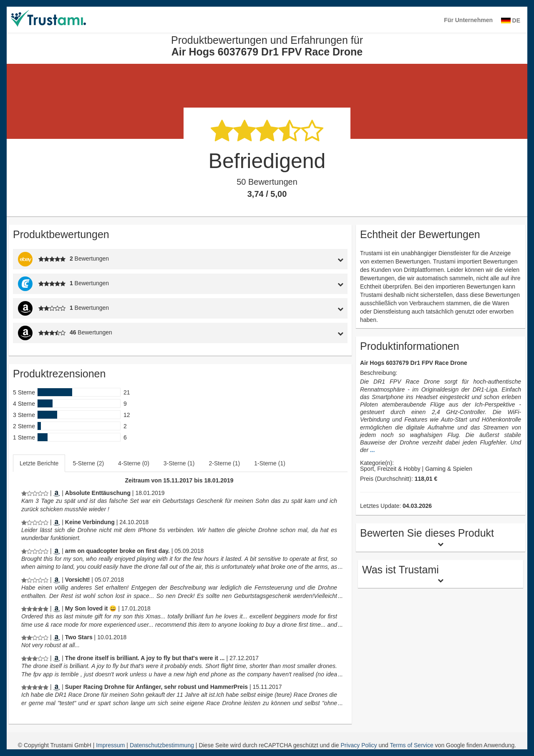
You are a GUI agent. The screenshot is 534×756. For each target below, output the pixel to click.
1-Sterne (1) (270, 463)
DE (511, 20)
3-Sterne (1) (179, 463)
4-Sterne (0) (134, 463)
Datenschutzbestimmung (163, 745)
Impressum (111, 745)
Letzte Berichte (39, 463)
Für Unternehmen (468, 20)
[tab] (304, 259)
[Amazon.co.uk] (57, 551)
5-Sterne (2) (88, 463)
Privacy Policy (359, 745)
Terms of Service (411, 745)
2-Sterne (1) (225, 463)
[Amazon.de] (57, 493)
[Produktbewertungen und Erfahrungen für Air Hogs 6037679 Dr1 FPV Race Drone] (35, 493)
